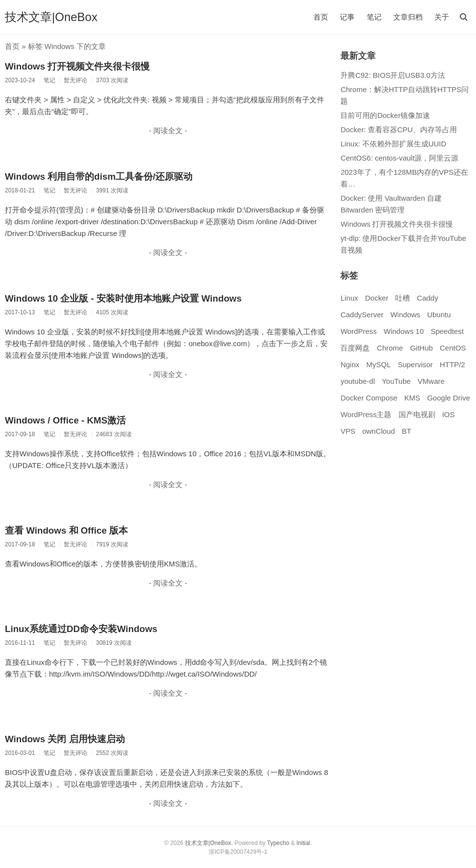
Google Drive (449, 398)
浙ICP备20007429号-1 (238, 852)
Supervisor (415, 364)
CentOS (453, 348)
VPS (348, 431)
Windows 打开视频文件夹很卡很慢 (77, 66)
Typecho (278, 843)
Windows (405, 315)
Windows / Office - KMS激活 (65, 420)
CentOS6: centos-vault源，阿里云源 (399, 158)
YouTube (396, 381)
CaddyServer (362, 315)
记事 (347, 17)
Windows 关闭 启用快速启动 (65, 739)
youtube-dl (357, 381)
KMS (413, 398)
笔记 (374, 17)
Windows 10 (404, 331)
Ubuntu (439, 315)
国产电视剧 (417, 414)
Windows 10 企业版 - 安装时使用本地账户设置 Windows (123, 298)
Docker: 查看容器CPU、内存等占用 (399, 129)
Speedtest (447, 331)
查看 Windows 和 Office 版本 (66, 530)
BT (407, 431)
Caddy (427, 298)
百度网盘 (355, 348)
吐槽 (403, 298)
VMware (431, 381)
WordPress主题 (366, 414)
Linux (349, 298)
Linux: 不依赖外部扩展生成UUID (393, 144)
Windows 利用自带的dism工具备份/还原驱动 (99, 176)
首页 (321, 17)
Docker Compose (369, 398)
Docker (377, 298)
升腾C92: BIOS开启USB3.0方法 (393, 75)
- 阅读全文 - (168, 130)
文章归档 (408, 17)
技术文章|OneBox (51, 17)
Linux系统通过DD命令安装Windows (81, 629)
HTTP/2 (452, 364)
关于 (442, 17)
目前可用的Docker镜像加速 (385, 115)
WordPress (358, 331)
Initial (303, 843)
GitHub (421, 348)
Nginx (350, 364)
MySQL (379, 364)
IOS (449, 414)
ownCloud (379, 431)
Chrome (390, 348)
